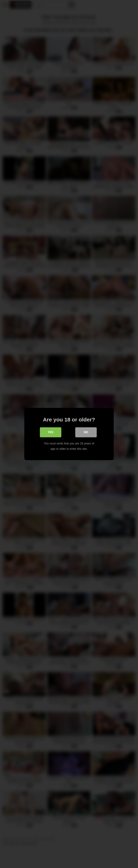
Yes (51, 432)
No (86, 432)
